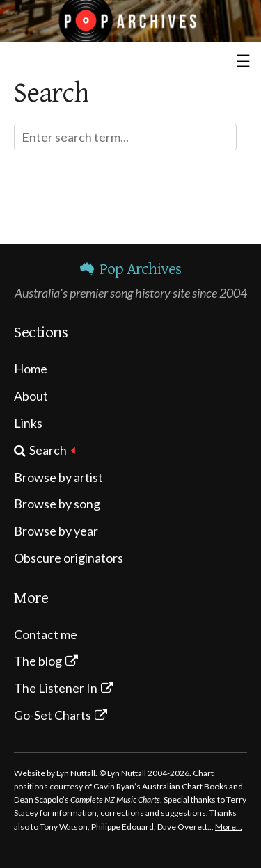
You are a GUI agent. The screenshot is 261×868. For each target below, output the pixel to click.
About (31, 396)
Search (48, 450)
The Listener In (56, 688)
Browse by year (56, 531)
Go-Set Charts (53, 715)
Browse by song (57, 504)
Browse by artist (58, 477)
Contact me (46, 634)
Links (28, 423)
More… (229, 827)
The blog (38, 661)
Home (31, 369)
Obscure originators (69, 558)
